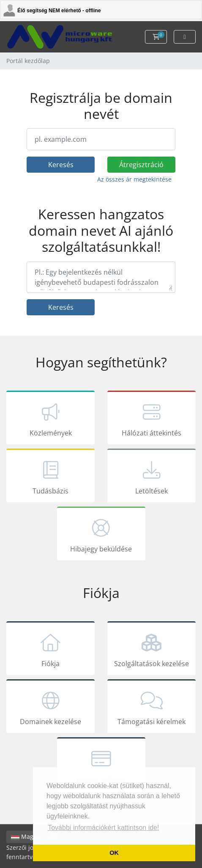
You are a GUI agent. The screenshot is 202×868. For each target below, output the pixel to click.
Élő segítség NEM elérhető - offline (59, 11)
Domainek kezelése (50, 708)
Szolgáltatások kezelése (151, 650)
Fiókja (50, 650)
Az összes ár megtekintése (134, 179)
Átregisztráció (141, 165)
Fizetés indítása (101, 766)
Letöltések (151, 477)
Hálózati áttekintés (151, 419)
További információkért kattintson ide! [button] (103, 828)
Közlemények (50, 419)
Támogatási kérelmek (151, 708)
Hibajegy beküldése (101, 535)
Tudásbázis (50, 477)
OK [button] (114, 853)
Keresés (61, 165)
